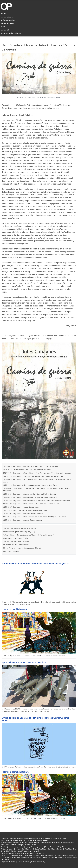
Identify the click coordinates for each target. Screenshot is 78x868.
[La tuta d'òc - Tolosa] (32, 843)
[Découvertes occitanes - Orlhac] (50, 843)
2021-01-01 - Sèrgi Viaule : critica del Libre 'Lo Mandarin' (23, 514)
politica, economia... (8, 23)
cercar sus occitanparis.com (11, 33)
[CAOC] (56, 855)
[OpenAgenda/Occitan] (70, 858)
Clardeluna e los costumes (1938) (15, 538)
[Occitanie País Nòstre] (40, 849)
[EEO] (7, 858)
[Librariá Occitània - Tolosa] (16, 843)
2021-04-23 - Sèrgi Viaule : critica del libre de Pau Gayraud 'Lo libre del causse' (31, 504)
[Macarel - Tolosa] (30, 845)
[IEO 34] (62, 855)
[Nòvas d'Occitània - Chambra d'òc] (56, 838)
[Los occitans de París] (13, 853)
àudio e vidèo (6, 30)
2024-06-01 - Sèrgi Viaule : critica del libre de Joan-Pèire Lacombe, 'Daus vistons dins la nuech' (37, 473)
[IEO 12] (18, 858)
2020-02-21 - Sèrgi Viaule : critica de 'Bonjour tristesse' (23, 520)
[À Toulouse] (13, 862)
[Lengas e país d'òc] (37, 847)
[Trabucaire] (10, 840)
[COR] (27, 855)
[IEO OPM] (59, 858)
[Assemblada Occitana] (31, 851)
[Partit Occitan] (27, 849)
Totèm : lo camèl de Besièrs (15, 609)
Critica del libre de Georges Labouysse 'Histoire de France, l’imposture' (29, 535)
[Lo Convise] (43, 858)
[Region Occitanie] (23, 862)
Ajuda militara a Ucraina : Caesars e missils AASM (26, 662)
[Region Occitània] (17, 851)
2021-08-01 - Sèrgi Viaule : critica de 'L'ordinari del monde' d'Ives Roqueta (30, 494)
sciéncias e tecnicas (8, 20)
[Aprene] (12, 858)
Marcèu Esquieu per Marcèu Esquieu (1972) (19, 532)
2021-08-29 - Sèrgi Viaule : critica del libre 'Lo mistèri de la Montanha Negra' (30, 497)
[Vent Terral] (19, 840)
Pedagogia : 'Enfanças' (11, 551)
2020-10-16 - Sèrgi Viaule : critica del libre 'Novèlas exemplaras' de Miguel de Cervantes (35, 517)
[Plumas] (65, 847)
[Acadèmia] (49, 855)
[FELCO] (22, 855)
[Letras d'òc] (36, 840)
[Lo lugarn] (10, 849)
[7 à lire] (35, 858)
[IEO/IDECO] (27, 840)
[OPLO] (73, 855)
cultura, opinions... (7, 17)
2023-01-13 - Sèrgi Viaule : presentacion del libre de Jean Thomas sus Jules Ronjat (33, 476)
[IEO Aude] (51, 858)
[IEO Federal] (5, 860)
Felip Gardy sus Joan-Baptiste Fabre (16, 545)
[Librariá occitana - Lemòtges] (14, 845)
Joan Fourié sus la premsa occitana (16, 541)
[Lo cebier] (18, 849)
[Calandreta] (14, 855)
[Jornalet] (13, 838)
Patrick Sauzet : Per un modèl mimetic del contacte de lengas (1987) (35, 564)
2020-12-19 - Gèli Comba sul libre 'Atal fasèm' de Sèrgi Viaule (25, 510)
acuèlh (3, 14)
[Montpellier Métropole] (38, 862)
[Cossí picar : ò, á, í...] (37, 853)
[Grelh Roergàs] (27, 858)
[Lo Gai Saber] (12, 847)
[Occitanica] (41, 855)
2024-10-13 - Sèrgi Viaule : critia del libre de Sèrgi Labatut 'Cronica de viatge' (31, 466)
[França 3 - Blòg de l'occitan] (26, 838)
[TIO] (8, 855)
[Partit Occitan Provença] (56, 849)
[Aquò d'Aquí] (40, 838)
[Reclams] (20, 847)
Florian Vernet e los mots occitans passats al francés (22, 548)
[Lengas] (27, 847)
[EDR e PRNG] (45, 840)
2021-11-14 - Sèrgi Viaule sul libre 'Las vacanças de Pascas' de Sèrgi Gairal (30, 485)
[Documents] (25, 853)
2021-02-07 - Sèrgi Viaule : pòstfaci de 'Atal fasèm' (21, 507)
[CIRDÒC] (33, 855)
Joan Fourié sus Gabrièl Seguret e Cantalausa (20, 528)
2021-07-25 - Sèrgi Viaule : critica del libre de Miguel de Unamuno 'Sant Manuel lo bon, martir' (37, 501)
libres (3, 27)
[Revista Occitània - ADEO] (53, 847)
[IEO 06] (68, 855)
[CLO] (2, 858)
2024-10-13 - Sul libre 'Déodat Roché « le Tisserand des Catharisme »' (28, 470)
